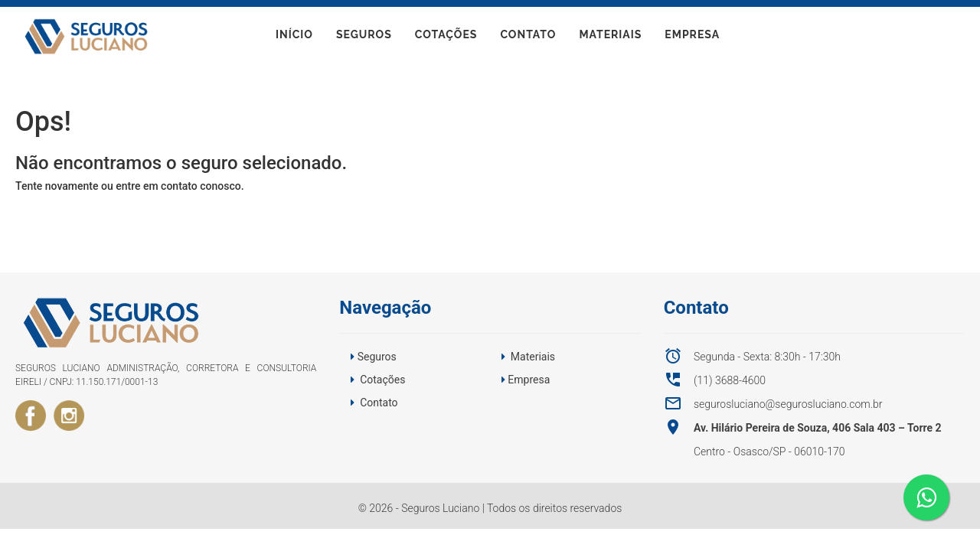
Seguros (364, 37)
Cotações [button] (382, 380)
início (294, 37)
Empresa (692, 37)
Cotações (446, 37)
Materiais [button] (533, 357)
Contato (528, 37)
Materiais (610, 37)
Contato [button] (379, 403)
